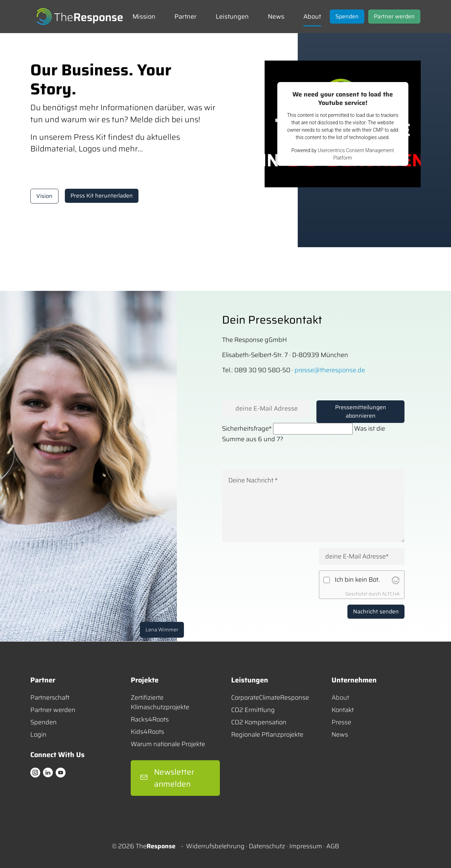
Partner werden (53, 710)
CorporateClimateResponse (270, 698)
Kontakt (343, 710)
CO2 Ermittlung (253, 710)
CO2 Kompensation (259, 722)
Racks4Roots (150, 720)
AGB (333, 846)
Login (38, 735)
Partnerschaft (50, 698)
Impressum (306, 846)
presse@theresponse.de (330, 370)
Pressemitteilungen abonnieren (360, 411)
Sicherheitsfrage (247, 429)
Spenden (44, 722)
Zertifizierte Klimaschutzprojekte (160, 702)
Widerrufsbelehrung (215, 846)
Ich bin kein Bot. (357, 580)
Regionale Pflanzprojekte (267, 735)
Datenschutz (267, 846)
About (340, 698)
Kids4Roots (147, 732)
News (340, 735)
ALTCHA (391, 594)
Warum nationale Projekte (168, 744)
